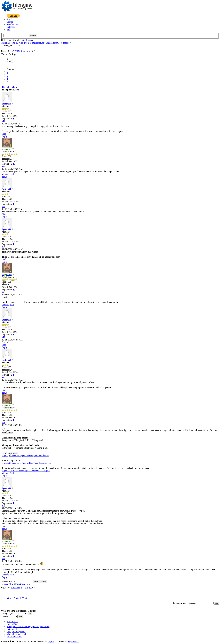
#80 (4, 559)
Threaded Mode (9, 87)
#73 (4, 207)
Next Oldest (9, 584)
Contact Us (12, 624)
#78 (4, 423)
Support (65, 43)
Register (29, 40)
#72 (4, 166)
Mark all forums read (16, 634)
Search (10, 22)
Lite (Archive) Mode (16, 632)
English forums (53, 43)
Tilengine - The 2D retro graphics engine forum (22, 43)
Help (9, 29)
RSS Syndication (14, 637)
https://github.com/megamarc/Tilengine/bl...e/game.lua (27, 463)
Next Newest (22, 584)
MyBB (51, 641)
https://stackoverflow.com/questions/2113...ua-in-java (26, 471)
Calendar (11, 27)
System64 (6, 104)
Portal (9, 19)
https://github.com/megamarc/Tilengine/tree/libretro (25, 455)
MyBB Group (74, 641)
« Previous (15, 51)
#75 (4, 292)
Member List (13, 24)
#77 (4, 377)
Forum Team (12, 621)
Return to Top (13, 629)
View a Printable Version (18, 598)
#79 (4, 506)
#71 (4, 121)
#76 (4, 337)
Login (22, 40)
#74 (4, 247)
